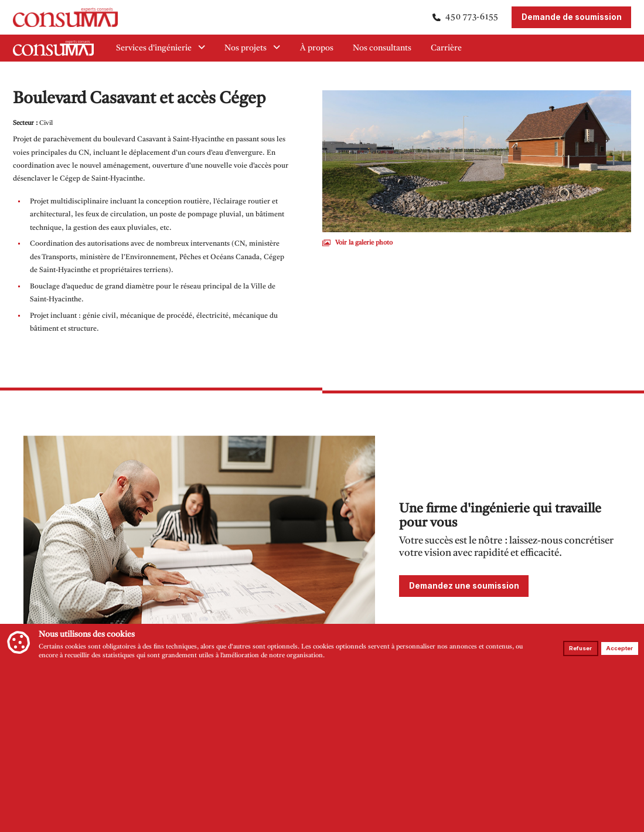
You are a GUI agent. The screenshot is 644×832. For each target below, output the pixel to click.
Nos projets (252, 48)
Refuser (580, 648)
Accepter (619, 648)
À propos (317, 48)
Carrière (446, 48)
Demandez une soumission (464, 586)
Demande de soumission (572, 17)
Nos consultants (382, 48)
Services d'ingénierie (161, 48)
